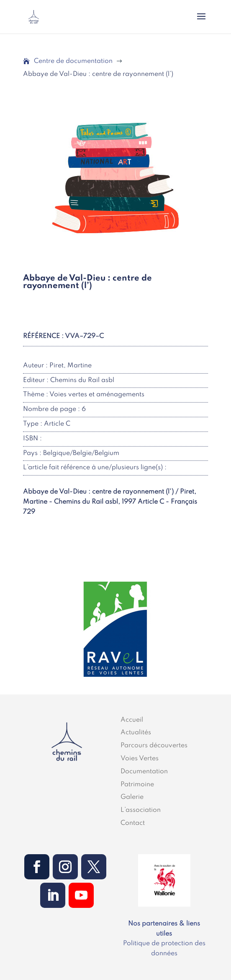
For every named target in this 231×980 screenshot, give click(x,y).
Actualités (136, 733)
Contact (133, 823)
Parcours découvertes (154, 746)
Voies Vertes (140, 759)
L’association (141, 810)
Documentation (144, 772)
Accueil (132, 720)
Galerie (132, 797)
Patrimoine (137, 785)
